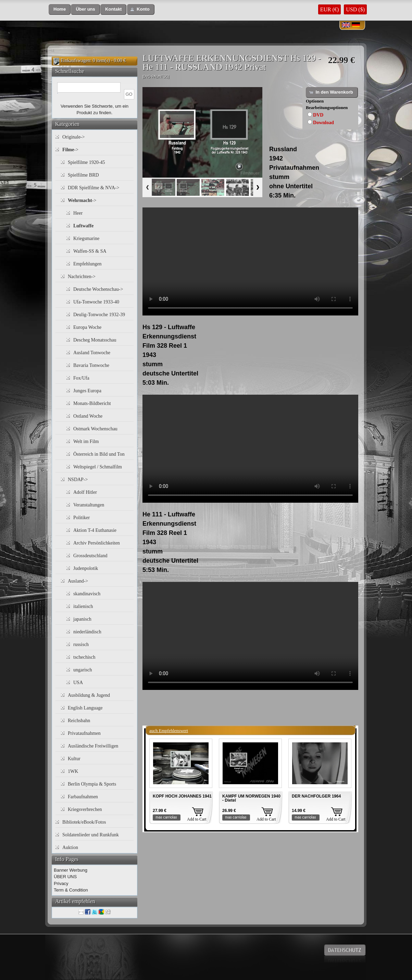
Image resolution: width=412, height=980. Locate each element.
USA (78, 683)
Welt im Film (86, 441)
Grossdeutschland (90, 556)
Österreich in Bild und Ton (99, 454)
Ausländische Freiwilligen (93, 746)
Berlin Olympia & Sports (92, 784)
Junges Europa (87, 391)
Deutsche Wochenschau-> (98, 289)
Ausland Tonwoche (92, 353)
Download (323, 123)
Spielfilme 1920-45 (86, 162)
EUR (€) (330, 9)
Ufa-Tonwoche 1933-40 (96, 302)
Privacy (61, 883)
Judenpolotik (86, 568)
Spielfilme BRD (83, 175)
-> (70, 150)
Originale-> (73, 137)
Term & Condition (71, 890)
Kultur (74, 759)
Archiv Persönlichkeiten (97, 543)
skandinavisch (87, 594)
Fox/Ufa (81, 378)
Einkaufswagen (75, 61)
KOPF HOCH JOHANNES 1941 (182, 796)
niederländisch (87, 632)
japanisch (82, 619)
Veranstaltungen (89, 505)
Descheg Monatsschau (95, 340)
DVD (318, 115)
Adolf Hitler (85, 492)
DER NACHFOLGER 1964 (316, 796)
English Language (85, 708)
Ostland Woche (88, 416)
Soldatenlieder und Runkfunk (91, 835)
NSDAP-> (78, 480)
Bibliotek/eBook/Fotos (84, 822)
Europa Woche (87, 327)
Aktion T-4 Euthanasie (95, 530)
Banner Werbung (71, 870)
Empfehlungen (87, 264)
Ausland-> (78, 581)
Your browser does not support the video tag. (250, 261)
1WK (73, 771)
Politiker (82, 518)
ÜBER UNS (65, 877)
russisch (81, 644)
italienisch (83, 606)
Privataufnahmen (84, 733)
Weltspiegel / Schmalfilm (98, 467)
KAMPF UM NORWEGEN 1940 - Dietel (251, 798)
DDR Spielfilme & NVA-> (93, 188)
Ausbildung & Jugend (89, 695)
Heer (78, 213)
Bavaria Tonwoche (91, 365)
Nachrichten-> (82, 277)
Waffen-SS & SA (90, 251)
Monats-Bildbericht (92, 403)
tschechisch (84, 657)
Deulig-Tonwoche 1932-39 (99, 315)
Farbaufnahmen (83, 797)
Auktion (70, 847)
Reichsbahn (79, 721)
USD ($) (355, 9)
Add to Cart (197, 819)
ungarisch (83, 670)
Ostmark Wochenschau (95, 429)
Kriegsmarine (86, 238)
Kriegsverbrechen (85, 809)
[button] (60, 9)
